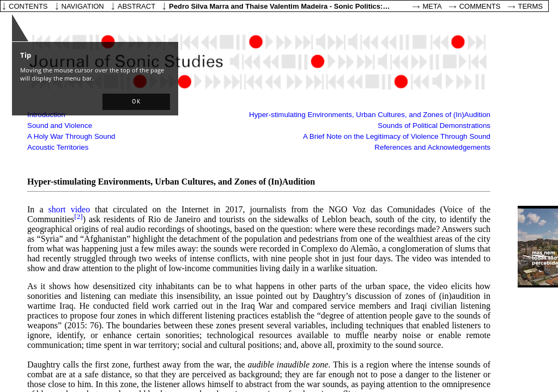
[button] (136, 102)
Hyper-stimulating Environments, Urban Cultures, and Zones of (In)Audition (370, 115)
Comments (480, 6)
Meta (432, 6)
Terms (531, 6)
